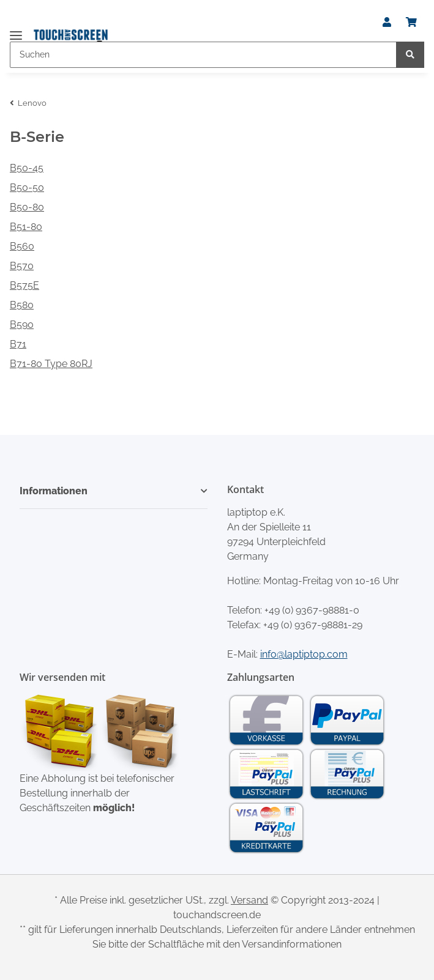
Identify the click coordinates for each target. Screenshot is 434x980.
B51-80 (26, 227)
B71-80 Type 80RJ (51, 364)
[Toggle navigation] (16, 30)
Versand (249, 900)
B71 (18, 344)
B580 (22, 305)
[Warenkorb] (411, 23)
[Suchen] (203, 55)
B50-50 (27, 187)
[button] (387, 23)
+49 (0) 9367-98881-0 (312, 610)
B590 (22, 325)
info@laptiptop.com (304, 654)
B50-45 (27, 168)
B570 (22, 266)
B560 (22, 246)
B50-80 (27, 207)
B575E (24, 285)
